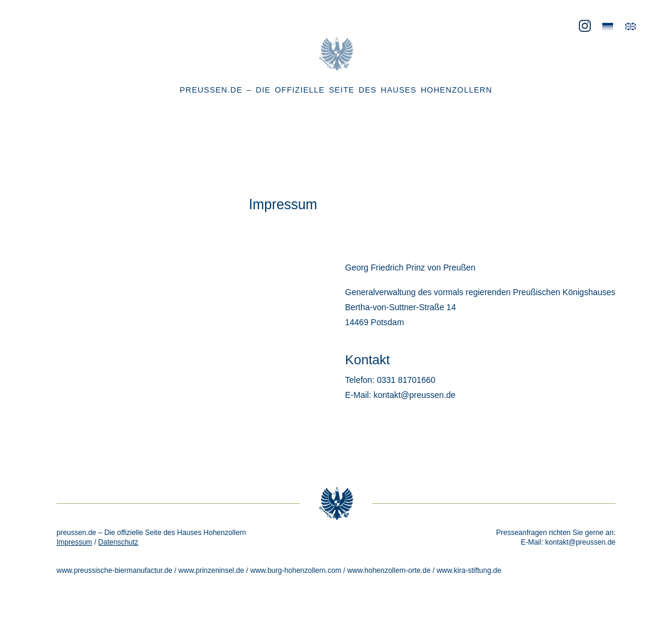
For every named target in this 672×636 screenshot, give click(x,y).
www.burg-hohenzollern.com (295, 570)
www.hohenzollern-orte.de (389, 570)
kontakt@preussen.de (580, 542)
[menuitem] (608, 27)
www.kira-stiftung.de (469, 570)
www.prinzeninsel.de (211, 570)
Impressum (74, 542)
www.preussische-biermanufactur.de (115, 570)
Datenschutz (118, 542)
